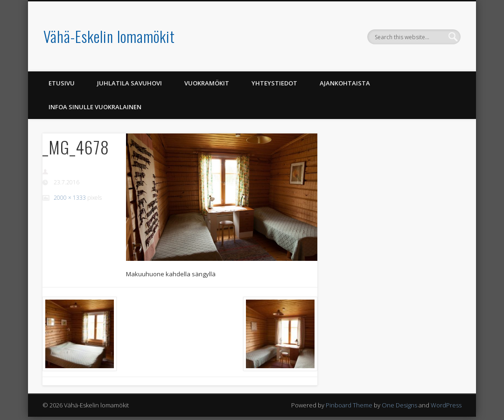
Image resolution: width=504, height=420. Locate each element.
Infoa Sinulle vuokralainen (95, 107)
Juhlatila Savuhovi (129, 83)
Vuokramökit (207, 83)
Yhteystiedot (274, 83)
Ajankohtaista (345, 83)
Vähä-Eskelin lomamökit (109, 36)
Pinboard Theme (349, 405)
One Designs (399, 405)
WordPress (446, 405)
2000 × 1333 (70, 198)
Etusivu (62, 83)
